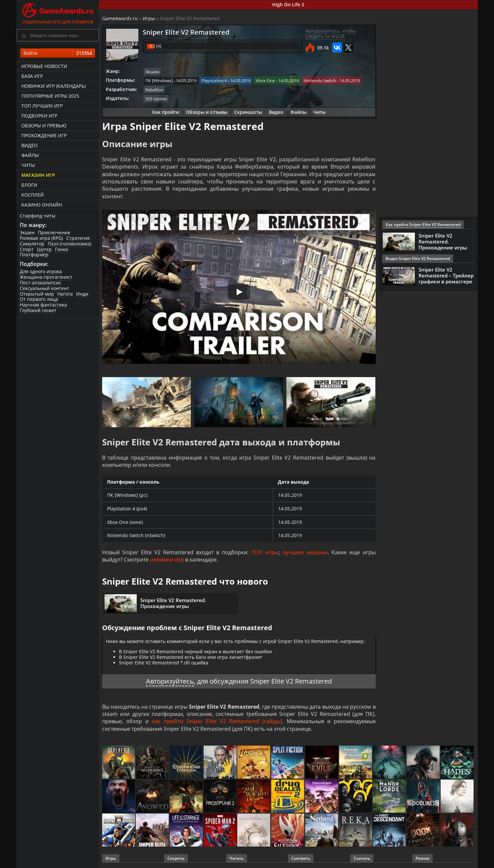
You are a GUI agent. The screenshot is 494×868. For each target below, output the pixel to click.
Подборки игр (39, 116)
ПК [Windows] (159, 80)
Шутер (44, 249)
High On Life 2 (288, 4)
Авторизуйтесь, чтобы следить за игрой (331, 34)
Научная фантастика (43, 305)
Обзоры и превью (44, 126)
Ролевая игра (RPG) (41, 238)
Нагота (65, 294)
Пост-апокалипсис (41, 283)
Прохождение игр (44, 135)
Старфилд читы (38, 216)
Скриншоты (248, 112)
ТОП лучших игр (42, 106)
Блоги (29, 185)
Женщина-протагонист (46, 277)
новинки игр (167, 560)
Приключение (54, 232)
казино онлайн (42, 205)
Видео (29, 145)
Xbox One (265, 80)
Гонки (62, 249)
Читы (28, 165)
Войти (58, 53)
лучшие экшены (305, 552)
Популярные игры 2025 (50, 96)
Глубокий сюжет (38, 310)
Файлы (30, 155)
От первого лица (39, 299)
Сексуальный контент (44, 288)
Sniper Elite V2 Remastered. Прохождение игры (173, 603)
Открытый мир (37, 294)
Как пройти (166, 112)
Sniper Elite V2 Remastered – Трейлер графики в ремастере (446, 275)
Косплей (33, 195)
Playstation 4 (214, 80)
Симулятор (32, 244)
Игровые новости (44, 66)
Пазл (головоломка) (70, 244)
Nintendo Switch (320, 80)
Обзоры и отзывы (207, 112)
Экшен (27, 232)
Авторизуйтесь (170, 681)
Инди (82, 294)
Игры (149, 18)
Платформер (34, 255)
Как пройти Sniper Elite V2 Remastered (423, 225)
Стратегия (78, 238)
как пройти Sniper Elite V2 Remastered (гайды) (217, 721)
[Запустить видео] (239, 292)
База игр (32, 76)
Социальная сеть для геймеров (58, 12)
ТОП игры (265, 552)
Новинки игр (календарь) (54, 86)
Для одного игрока (41, 271)
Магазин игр (38, 175)
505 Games (156, 99)
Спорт (27, 249)
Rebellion (154, 90)
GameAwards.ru (120, 18)
